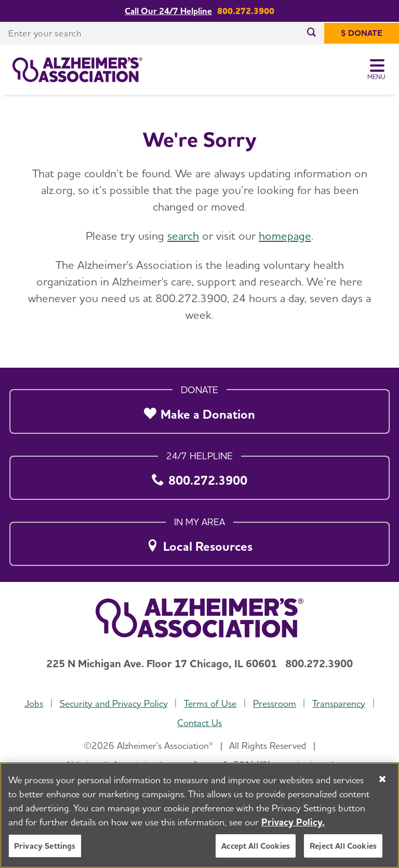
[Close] (382, 779)
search (183, 236)
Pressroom (275, 703)
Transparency (339, 703)
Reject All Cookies (343, 846)
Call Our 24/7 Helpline (168, 11)
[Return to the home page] (77, 70)
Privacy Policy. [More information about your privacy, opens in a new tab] (293, 822)
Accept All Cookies (256, 846)
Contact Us (199, 723)
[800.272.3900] (199, 475)
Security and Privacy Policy (114, 703)
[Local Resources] (199, 541)
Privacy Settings (45, 846)
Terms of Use (210, 703)
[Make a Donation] (199, 409)
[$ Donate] (362, 33)
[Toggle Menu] (377, 70)
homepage (285, 236)
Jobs (34, 703)
